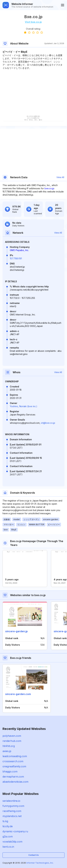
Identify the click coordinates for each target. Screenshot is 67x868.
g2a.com (8, 836)
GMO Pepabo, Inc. (19, 250)
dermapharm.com (13, 777)
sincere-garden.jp (16, 631)
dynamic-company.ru (15, 831)
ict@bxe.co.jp (48, 423)
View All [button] (60, 177)
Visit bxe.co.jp (33, 22)
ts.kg (5, 821)
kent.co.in (8, 847)
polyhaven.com (12, 736)
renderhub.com (12, 741)
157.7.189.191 (16, 258)
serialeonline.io (11, 801)
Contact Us (33, 855)
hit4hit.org (9, 746)
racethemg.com (12, 811)
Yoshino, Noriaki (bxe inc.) (24, 406)
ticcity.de (8, 826)
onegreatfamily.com (14, 766)
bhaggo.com (10, 771)
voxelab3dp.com (12, 842)
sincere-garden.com (18, 694)
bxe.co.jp (49, 188)
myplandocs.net (12, 816)
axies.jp (7, 751)
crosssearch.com (13, 761)
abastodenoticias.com (15, 782)
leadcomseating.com (15, 756)
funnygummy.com (13, 806)
